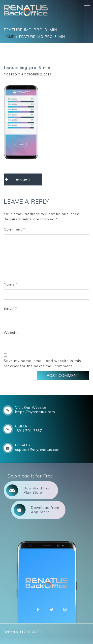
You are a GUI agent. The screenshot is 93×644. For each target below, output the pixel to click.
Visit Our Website (31, 408)
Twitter (52, 610)
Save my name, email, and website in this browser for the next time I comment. (42, 363)
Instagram (65, 610)
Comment (14, 229)
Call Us (21, 426)
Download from (29, 490)
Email (10, 308)
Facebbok (38, 610)
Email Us (23, 445)
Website (11, 333)
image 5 (23, 179)
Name (11, 284)
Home (9, 37)
